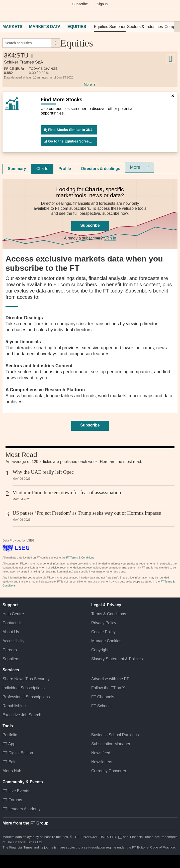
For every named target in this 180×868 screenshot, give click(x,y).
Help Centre (13, 614)
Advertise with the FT (110, 679)
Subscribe (80, 4)
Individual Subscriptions (24, 688)
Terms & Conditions (109, 614)
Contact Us (12, 623)
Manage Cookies (106, 641)
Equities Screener (110, 27)
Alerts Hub (12, 771)
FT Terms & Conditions (80, 557)
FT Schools (101, 706)
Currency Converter (109, 771)
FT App (9, 744)
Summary (17, 169)
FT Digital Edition (18, 753)
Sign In (102, 4)
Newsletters (102, 762)
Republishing (14, 706)
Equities (77, 27)
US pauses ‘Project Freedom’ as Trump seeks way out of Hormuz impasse (87, 513)
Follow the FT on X (108, 688)
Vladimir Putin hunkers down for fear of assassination (67, 492)
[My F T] (173, 15)
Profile (65, 169)
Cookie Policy (103, 632)
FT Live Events (16, 791)
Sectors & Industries (145, 27)
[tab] (17, 169)
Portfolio (10, 735)
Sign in (110, 238)
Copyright (100, 650)
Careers (10, 650)
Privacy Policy (104, 623)
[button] (5, 15)
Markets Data (45, 27)
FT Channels (103, 697)
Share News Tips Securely (26, 679)
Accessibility (13, 641)
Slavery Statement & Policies (117, 659)
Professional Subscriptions (26, 697)
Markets (12, 27)
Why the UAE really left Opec (43, 472)
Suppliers (11, 659)
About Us (11, 632)
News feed (101, 753)
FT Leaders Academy (22, 809)
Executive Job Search (22, 715)
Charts (42, 169)
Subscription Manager (111, 744)
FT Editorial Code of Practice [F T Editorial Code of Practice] (153, 847)
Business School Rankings (115, 735)
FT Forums (12, 800)
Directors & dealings (101, 169)
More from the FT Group (25, 823)
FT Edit (9, 762)
